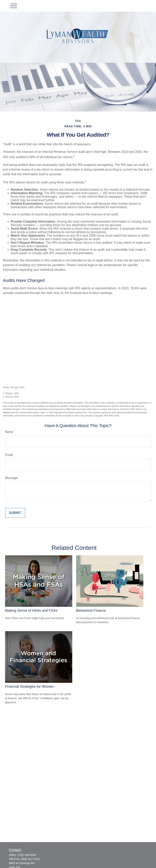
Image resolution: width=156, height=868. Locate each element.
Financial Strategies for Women (30, 687)
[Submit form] (15, 513)
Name (9, 432)
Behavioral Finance (91, 611)
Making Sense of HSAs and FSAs (31, 611)
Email (9, 455)
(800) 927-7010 (30, 859)
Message (11, 478)
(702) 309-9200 (27, 855)
